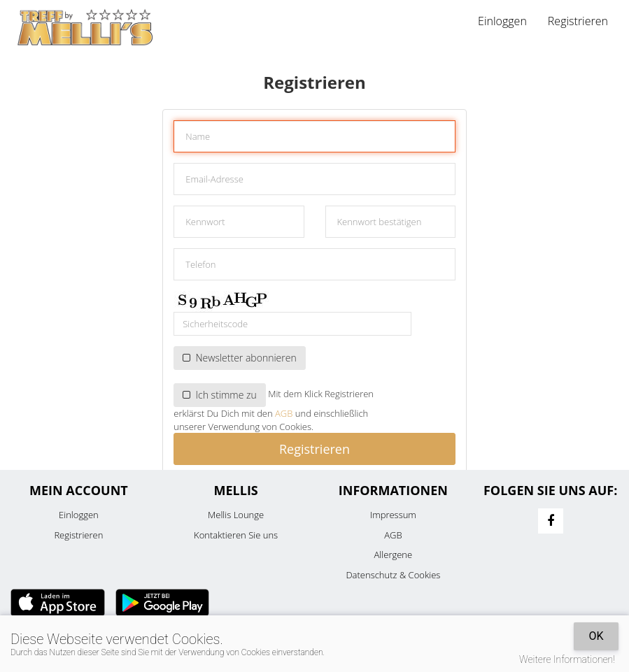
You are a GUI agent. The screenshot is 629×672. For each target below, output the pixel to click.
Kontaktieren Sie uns (236, 535)
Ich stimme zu (220, 395)
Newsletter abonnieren (239, 358)
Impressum (393, 515)
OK (596, 636)
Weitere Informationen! (567, 659)
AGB (284, 413)
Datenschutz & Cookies (393, 575)
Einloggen (502, 21)
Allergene (394, 555)
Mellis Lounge (236, 515)
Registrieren (578, 21)
